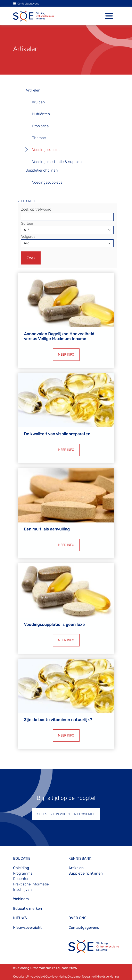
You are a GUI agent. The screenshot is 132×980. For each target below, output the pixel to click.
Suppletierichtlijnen (42, 170)
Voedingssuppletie (47, 150)
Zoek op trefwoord (36, 209)
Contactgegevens (26, 4)
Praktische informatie (31, 884)
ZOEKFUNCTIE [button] (27, 201)
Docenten (21, 879)
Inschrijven (22, 890)
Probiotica (40, 126)
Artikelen (33, 90)
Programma (23, 873)
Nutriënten (41, 114)
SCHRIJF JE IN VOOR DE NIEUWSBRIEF (66, 814)
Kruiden (39, 102)
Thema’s (39, 138)
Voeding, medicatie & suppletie (58, 162)
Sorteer (27, 223)
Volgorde (28, 237)
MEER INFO (66, 354)
